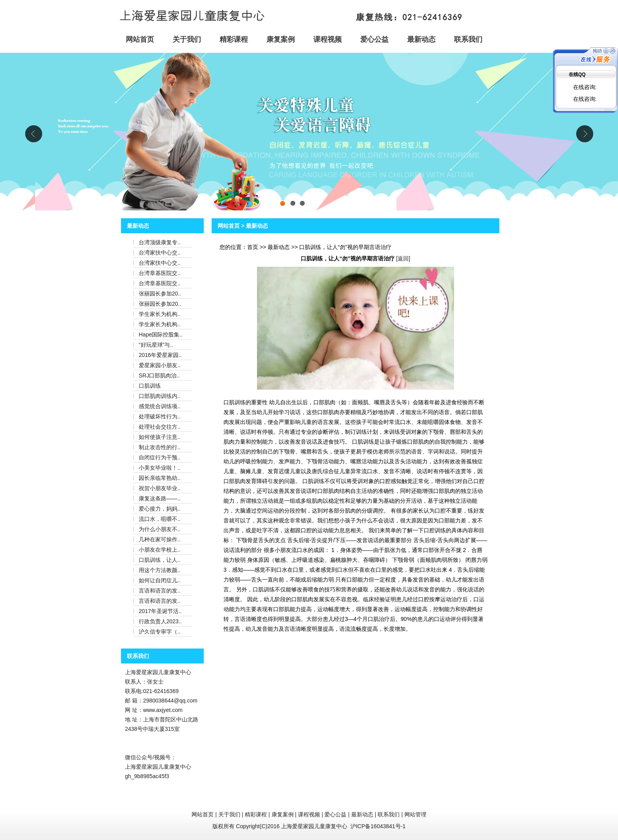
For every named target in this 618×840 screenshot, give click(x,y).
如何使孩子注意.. (160, 437)
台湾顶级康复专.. (160, 242)
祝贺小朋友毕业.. (160, 488)
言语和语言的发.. (160, 591)
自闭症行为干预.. (160, 457)
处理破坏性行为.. (160, 416)
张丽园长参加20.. (160, 294)
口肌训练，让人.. (160, 560)
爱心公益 (374, 39)
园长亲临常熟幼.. (160, 478)
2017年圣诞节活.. (160, 611)
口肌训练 (150, 386)
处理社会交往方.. (160, 427)
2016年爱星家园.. (160, 355)
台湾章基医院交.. (160, 273)
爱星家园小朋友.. (160, 365)
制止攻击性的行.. (160, 447)
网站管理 (415, 814)
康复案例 (281, 39)
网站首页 (140, 39)
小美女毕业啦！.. (160, 468)
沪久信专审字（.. (160, 632)
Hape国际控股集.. (161, 335)
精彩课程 (234, 39)
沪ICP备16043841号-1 (378, 826)
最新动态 (421, 39)
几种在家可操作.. (160, 539)
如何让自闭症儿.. (160, 580)
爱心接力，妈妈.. (160, 509)
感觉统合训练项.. (160, 406)
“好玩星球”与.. (156, 345)
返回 (403, 258)
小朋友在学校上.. (160, 550)
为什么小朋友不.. (160, 529)
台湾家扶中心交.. (160, 253)
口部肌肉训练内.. (160, 396)
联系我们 (468, 39)
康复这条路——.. (160, 498)
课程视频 (328, 39)
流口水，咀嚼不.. (160, 519)
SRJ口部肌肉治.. (159, 375)
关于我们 (187, 39)
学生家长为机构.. (160, 314)
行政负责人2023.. (160, 621)
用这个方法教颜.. (160, 570)
